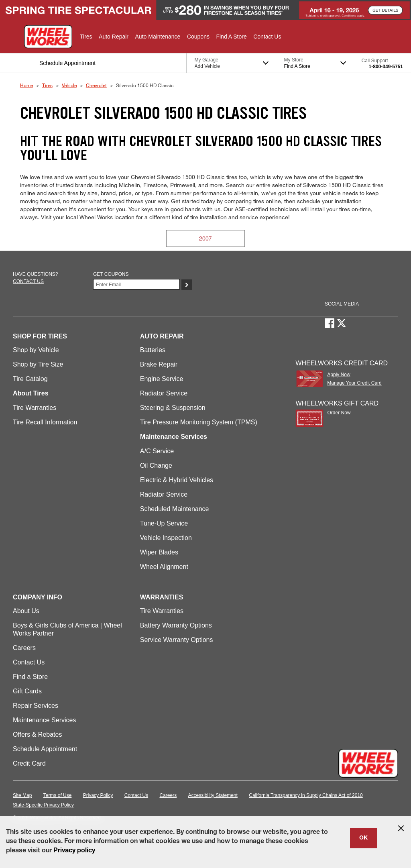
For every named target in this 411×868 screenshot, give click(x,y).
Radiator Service (164, 393)
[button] (86, 37)
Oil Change (156, 466)
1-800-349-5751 (386, 67)
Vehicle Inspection (166, 538)
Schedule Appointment (45, 749)
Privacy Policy (98, 795)
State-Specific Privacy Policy (43, 805)
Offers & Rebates (37, 735)
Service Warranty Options (177, 640)
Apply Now (339, 375)
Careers (24, 648)
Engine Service (162, 379)
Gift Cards (27, 691)
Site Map (22, 795)
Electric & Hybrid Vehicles (177, 480)
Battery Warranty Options (176, 625)
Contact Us (29, 662)
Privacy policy (74, 851)
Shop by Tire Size (38, 364)
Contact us (28, 281)
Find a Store (30, 677)
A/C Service (157, 451)
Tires (47, 85)
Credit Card (29, 763)
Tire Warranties (35, 408)
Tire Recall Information (45, 422)
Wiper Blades (159, 552)
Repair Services (36, 706)
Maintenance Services (44, 720)
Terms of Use (58, 795)
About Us (26, 611)
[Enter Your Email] (136, 284)
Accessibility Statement (213, 795)
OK (363, 838)
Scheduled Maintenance (175, 509)
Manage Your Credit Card (354, 383)
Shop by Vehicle (36, 350)
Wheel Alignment (164, 567)
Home (26, 85)
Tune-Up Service (164, 523)
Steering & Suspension (173, 408)
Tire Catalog (30, 379)
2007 (205, 238)
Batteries (153, 350)
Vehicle (69, 85)
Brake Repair (159, 364)
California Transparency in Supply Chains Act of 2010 (306, 795)
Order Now (339, 413)
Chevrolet (96, 85)
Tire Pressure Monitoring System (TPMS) (199, 422)
